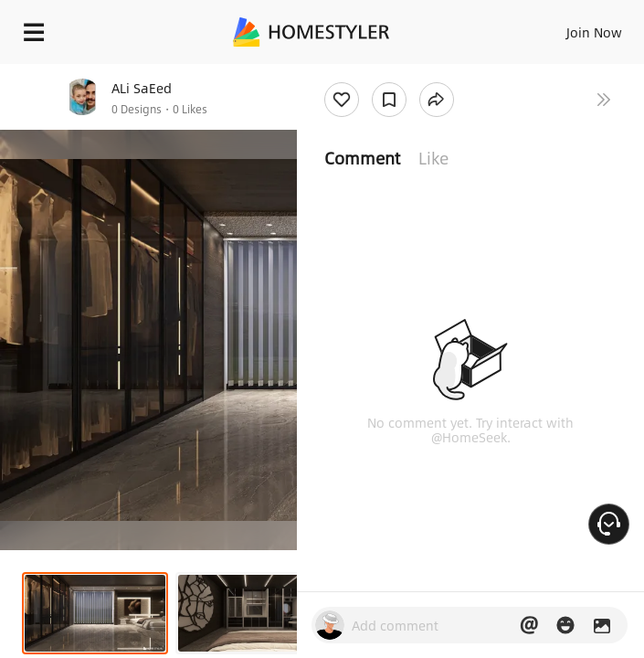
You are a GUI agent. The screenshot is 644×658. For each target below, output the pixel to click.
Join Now (594, 32)
